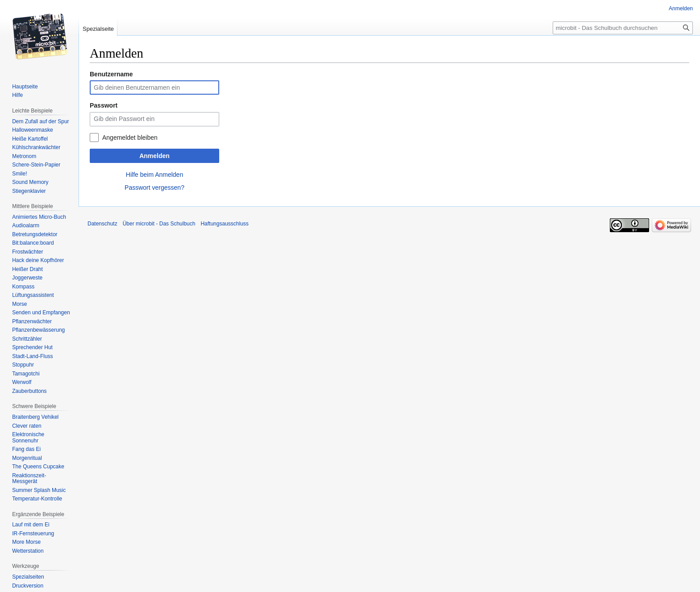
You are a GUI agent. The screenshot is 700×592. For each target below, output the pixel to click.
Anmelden (154, 156)
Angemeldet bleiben (130, 138)
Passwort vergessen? (154, 188)
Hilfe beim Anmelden (154, 175)
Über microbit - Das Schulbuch (159, 224)
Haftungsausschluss (224, 224)
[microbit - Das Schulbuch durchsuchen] (623, 28)
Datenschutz (102, 224)
